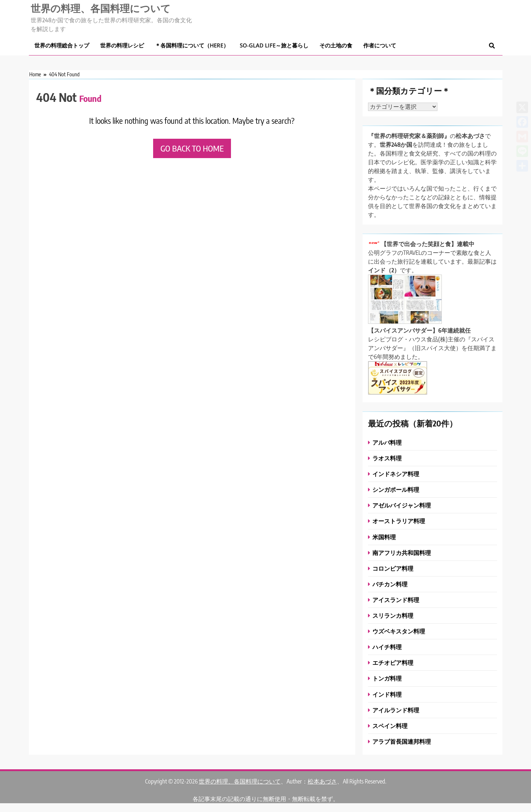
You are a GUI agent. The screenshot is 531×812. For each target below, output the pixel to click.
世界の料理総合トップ (62, 45)
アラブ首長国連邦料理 (402, 741)
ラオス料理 (387, 458)
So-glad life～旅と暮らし (274, 45)
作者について (380, 45)
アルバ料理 (387, 442)
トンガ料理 (387, 678)
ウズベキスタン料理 (399, 631)
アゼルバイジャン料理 (402, 505)
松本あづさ (322, 781)
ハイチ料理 (387, 647)
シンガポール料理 (396, 489)
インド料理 (387, 694)
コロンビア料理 (393, 568)
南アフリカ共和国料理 (402, 553)
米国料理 (384, 537)
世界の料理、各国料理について (101, 8)
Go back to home (192, 148)
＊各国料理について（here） (192, 45)
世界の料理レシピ (122, 45)
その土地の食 (336, 45)
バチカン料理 (390, 584)
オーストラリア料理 (399, 521)
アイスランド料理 (396, 600)
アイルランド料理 (396, 710)
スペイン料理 (390, 726)
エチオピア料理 (393, 662)
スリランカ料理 (393, 615)
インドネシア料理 (396, 474)
